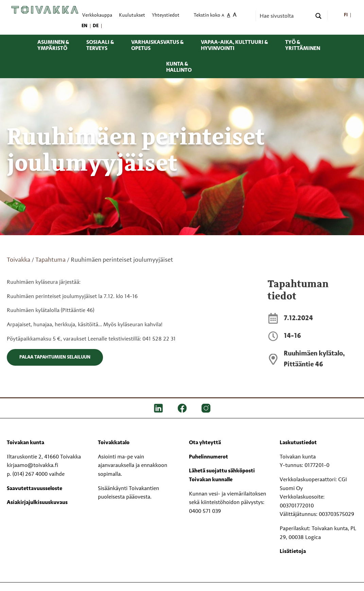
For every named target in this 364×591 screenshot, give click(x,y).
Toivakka (19, 260)
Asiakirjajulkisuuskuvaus (37, 503)
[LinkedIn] (158, 408)
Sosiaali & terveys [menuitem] (100, 46)
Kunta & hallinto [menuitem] (179, 67)
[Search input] (285, 16)
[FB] (182, 408)
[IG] (206, 408)
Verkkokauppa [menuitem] (97, 15)
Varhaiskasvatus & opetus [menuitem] (157, 46)
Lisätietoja (293, 552)
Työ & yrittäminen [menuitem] (303, 46)
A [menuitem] (223, 16)
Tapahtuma (50, 260)
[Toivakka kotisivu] (45, 10)
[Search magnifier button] (318, 16)
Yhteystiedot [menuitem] (166, 15)
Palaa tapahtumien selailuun (55, 357)
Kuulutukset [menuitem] (132, 15)
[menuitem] (346, 15)
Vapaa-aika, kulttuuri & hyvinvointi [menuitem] (234, 46)
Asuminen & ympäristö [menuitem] (53, 46)
